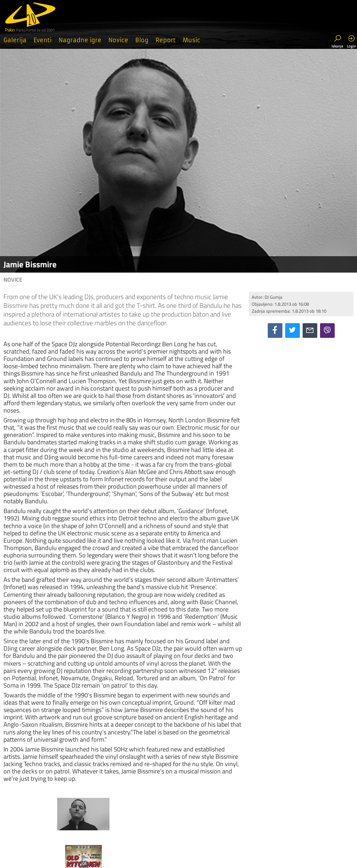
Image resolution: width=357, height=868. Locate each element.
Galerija (15, 40)
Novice (118, 40)
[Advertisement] (301, 388)
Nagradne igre (80, 40)
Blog (142, 40)
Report (166, 40)
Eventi (43, 40)
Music (191, 40)
